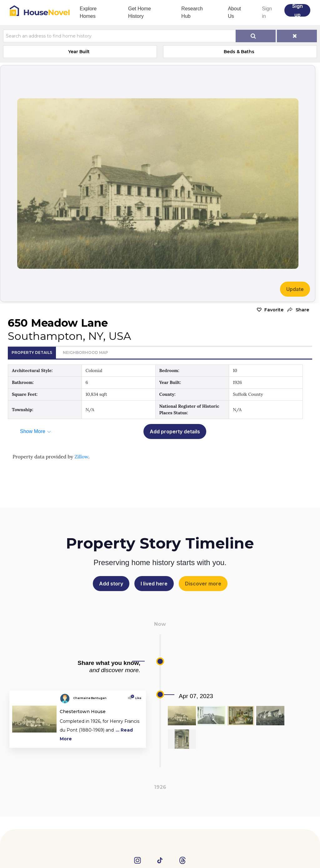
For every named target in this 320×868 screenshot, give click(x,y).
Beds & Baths (239, 52)
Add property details (175, 431)
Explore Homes (88, 12)
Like (137, 698)
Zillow (81, 457)
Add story (111, 584)
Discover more (203, 584)
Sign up (297, 10)
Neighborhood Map (85, 352)
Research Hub (192, 12)
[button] (298, 310)
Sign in (267, 12)
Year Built (79, 52)
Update (295, 289)
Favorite (274, 310)
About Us (234, 12)
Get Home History (140, 12)
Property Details (32, 352)
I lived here (154, 584)
